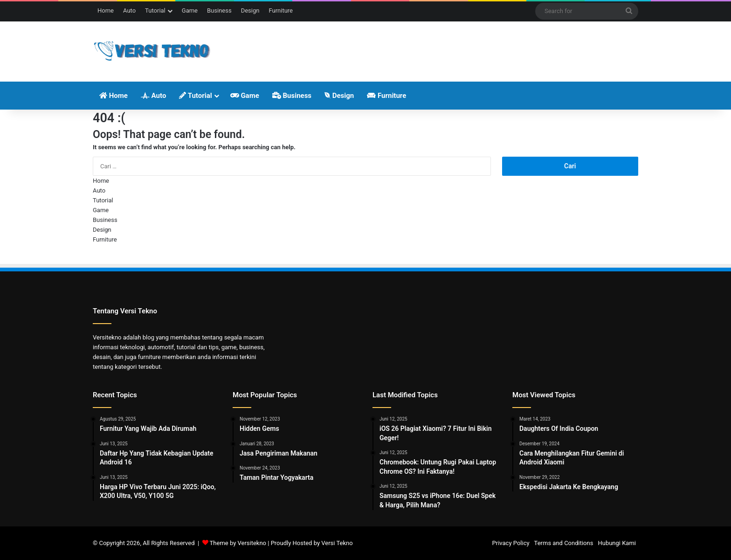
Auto (129, 10)
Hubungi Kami (617, 543)
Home (106, 10)
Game (190, 10)
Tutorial (155, 10)
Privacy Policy (511, 543)
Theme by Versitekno (238, 543)
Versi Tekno (337, 543)
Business (219, 10)
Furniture (281, 10)
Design (250, 10)
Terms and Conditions (564, 543)
